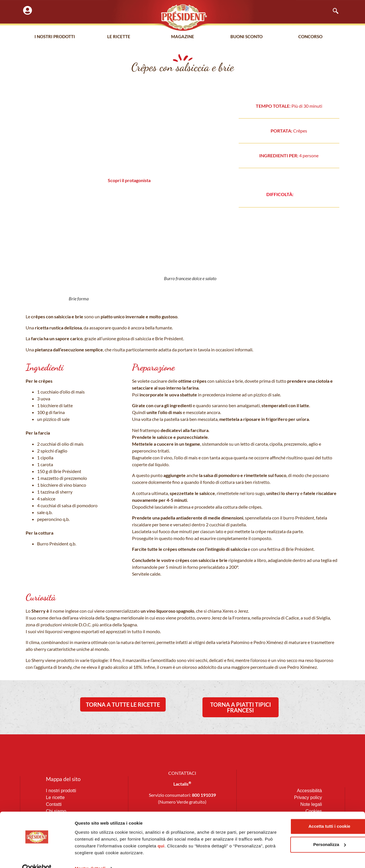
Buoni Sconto (247, 37)
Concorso (310, 37)
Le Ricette (119, 37)
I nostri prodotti (55, 37)
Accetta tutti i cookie (303, 815)
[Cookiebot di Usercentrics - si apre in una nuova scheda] (37, 857)
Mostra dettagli (90, 857)
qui (222, 834)
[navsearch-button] (333, 11)
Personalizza (303, 833)
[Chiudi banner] (356, 809)
